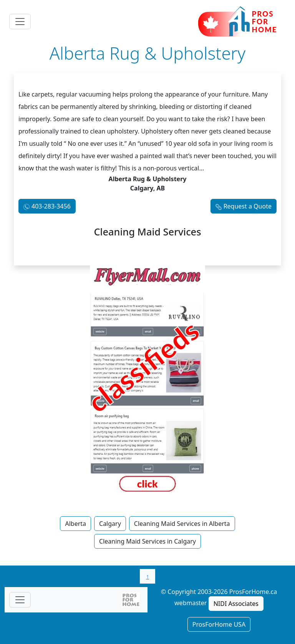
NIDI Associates (236, 604)
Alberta (75, 524)
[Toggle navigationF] (20, 600)
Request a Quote (248, 206)
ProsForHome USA (219, 624)
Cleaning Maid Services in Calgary (147, 541)
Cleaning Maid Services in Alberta (182, 524)
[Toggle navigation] (20, 22)
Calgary (110, 524)
